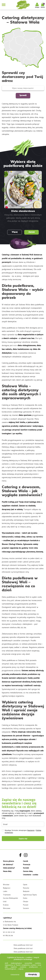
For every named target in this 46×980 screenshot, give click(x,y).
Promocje (27, 865)
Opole (25, 884)
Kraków (6, 905)
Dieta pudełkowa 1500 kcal (23, 952)
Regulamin (31, 830)
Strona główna (8, 861)
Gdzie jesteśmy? (9, 868)
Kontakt (26, 868)
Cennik (25, 861)
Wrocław (6, 884)
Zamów (32, 232)
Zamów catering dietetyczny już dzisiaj (17, 928)
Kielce (25, 898)
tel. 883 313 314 (8, 935)
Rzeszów (26, 888)
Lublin (5, 891)
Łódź (5, 901)
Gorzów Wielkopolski (10, 898)
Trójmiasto (7, 895)
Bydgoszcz (7, 888)
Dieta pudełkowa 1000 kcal (23, 945)
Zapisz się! (23, 839)
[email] (23, 824)
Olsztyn (26, 901)
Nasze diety (7, 871)
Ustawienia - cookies (31, 875)
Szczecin (26, 908)
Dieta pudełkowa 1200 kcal (23, 948)
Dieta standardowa (23, 211)
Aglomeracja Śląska (30, 895)
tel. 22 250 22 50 (9, 932)
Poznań (26, 905)
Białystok (26, 891)
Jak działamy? (8, 865)
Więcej (15, 232)
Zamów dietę (28, 871)
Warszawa (7, 908)
